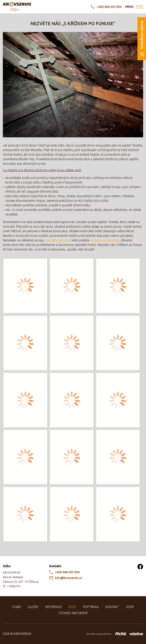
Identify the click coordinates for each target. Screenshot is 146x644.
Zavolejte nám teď (57, 240)
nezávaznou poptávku (105, 240)
